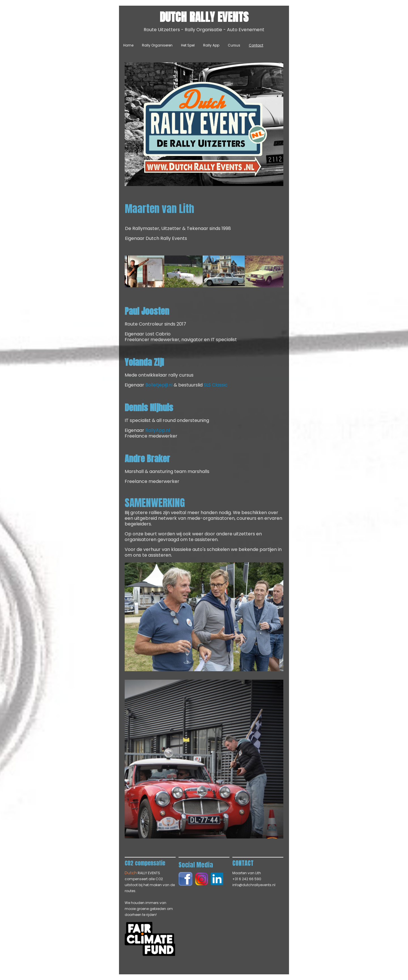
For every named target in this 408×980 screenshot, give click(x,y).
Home (128, 45)
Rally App (211, 45)
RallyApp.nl (158, 430)
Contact (256, 45)
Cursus (234, 45)
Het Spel (188, 45)
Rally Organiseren (157, 45)
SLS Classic (216, 385)
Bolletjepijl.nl (159, 385)
